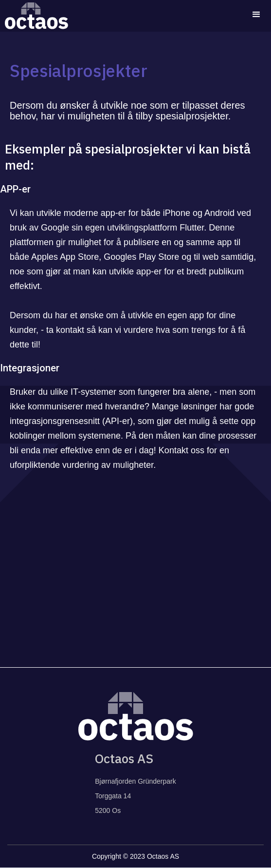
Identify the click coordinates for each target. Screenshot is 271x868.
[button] (256, 15)
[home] (34, 16)
